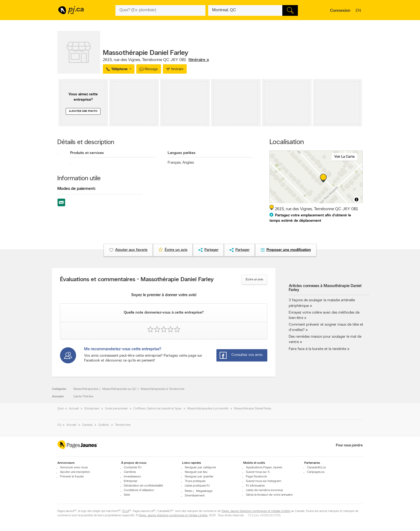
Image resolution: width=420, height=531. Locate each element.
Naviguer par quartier (199, 477)
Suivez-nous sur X (258, 472)
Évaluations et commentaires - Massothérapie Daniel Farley (137, 280)
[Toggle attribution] (357, 199)
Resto (189, 491)
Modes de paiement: (76, 189)
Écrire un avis (254, 280)
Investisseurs (132, 477)
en (359, 11)
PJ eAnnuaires (255, 486)
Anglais (188, 163)
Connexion (340, 11)
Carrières (130, 472)
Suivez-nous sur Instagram (264, 481)
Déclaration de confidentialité (143, 486)
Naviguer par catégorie (200, 468)
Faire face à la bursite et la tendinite (318, 349)
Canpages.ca (316, 472)
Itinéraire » (199, 60)
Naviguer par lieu (196, 472)
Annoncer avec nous (74, 468)
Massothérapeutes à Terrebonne (162, 389)
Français (175, 163)
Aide (127, 495)
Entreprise (130, 481)
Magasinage (204, 491)
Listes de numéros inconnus (264, 490)
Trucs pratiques (195, 481)
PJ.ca (125, 511)
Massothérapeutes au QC (119, 389)
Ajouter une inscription (75, 472)
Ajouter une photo (83, 111)
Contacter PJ (133, 468)
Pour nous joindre (349, 445)
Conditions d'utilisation (139, 490)
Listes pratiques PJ (197, 486)
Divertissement (195, 496)
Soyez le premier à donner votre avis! (164, 295)
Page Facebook (256, 477)
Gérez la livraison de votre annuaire (269, 495)
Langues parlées (182, 153)
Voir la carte (344, 157)
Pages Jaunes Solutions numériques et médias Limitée (256, 511)
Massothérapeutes (86, 389)
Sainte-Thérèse (83, 397)
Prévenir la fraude (72, 477)
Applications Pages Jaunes (264, 468)
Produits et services (87, 153)
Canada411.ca (316, 468)
